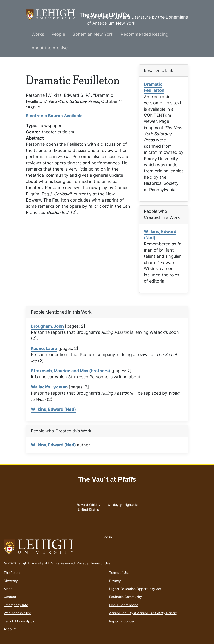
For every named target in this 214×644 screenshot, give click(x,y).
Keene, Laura (44, 348)
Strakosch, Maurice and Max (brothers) (71, 371)
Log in (107, 537)
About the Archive (50, 48)
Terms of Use (100, 563)
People (58, 34)
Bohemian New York (93, 34)
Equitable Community (126, 597)
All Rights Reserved (60, 563)
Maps (8, 589)
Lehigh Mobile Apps (19, 621)
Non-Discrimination (124, 605)
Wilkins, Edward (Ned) (160, 235)
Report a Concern (123, 621)
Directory (11, 581)
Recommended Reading (145, 34)
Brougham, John (47, 326)
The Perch (12, 572)
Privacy (83, 563)
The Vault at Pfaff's (53, 15)
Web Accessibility (17, 613)
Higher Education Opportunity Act (135, 589)
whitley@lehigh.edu (123, 504)
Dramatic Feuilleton (154, 87)
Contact (10, 597)
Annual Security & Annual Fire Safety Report (143, 613)
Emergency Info (16, 605)
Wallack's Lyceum (49, 387)
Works (38, 34)
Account (10, 629)
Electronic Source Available (54, 116)
